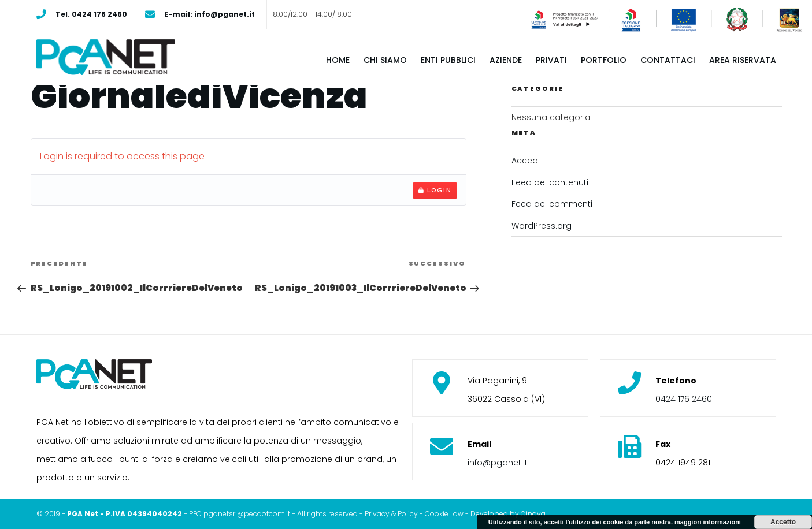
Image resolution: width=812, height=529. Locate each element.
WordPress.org (542, 226)
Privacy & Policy (391, 514)
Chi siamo (385, 60)
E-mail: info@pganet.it (210, 14)
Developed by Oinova (508, 514)
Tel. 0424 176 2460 (91, 14)
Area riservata (743, 60)
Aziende (506, 60)
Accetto (783, 522)
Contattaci (668, 60)
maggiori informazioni (708, 522)
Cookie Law (444, 514)
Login (435, 190)
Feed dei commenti (552, 204)
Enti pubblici (448, 60)
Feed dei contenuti (550, 182)
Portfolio (604, 60)
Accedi (526, 161)
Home (338, 60)
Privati (551, 60)
